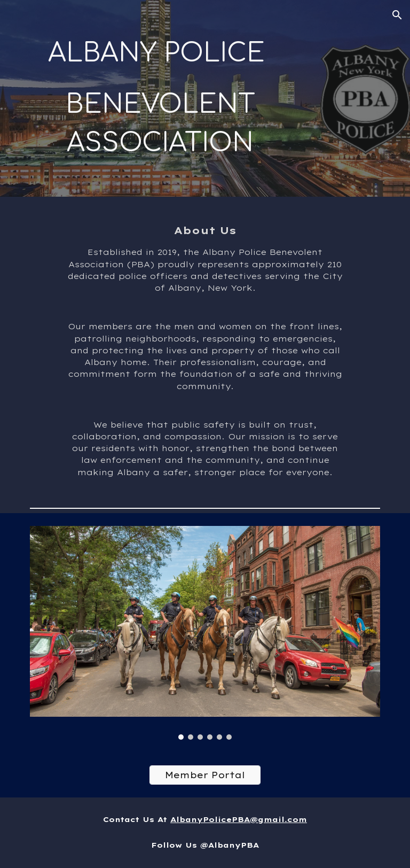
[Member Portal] (205, 775)
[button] (397, 15)
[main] (160, 98)
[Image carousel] (205, 633)
